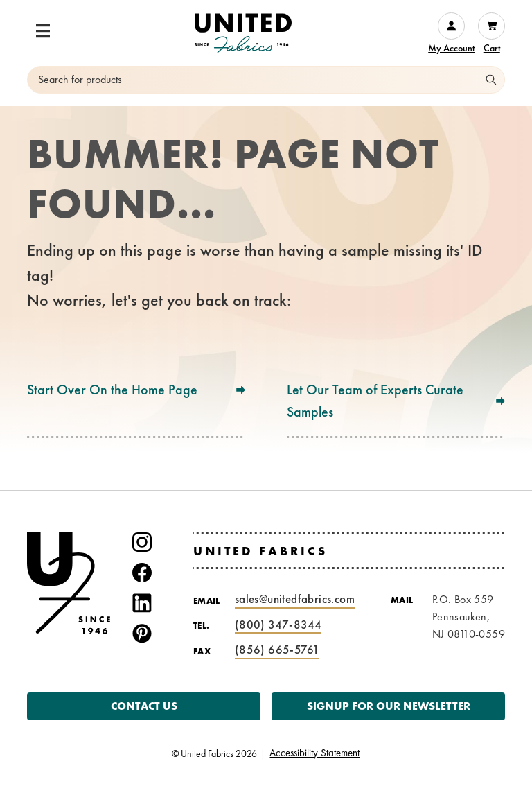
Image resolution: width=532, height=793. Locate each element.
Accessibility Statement (314, 754)
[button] (43, 31)
